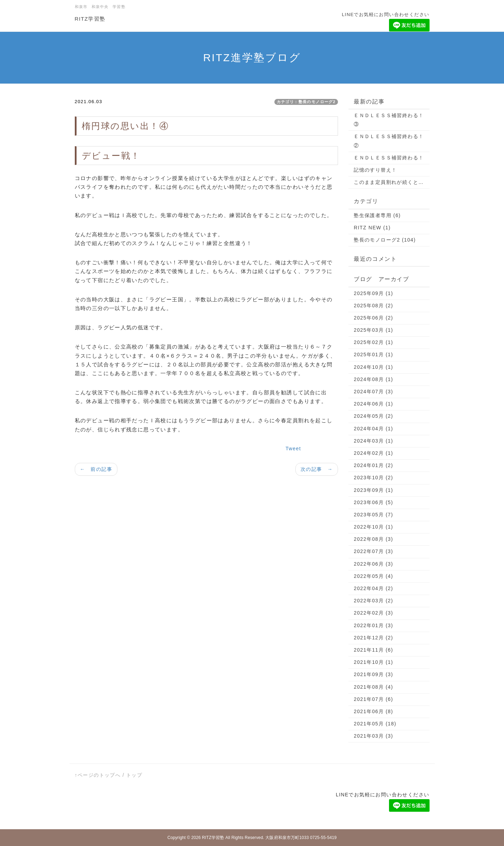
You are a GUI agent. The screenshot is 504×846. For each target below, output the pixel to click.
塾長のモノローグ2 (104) (385, 240)
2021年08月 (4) (373, 687)
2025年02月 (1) (373, 342)
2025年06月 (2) (373, 318)
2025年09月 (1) (373, 293)
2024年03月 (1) (373, 441)
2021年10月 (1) (373, 662)
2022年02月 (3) (373, 613)
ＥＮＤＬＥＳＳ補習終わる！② (389, 141)
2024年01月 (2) (373, 465)
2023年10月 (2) (373, 478)
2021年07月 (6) (373, 699)
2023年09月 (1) (373, 490)
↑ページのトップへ (98, 775)
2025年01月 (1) (373, 354)
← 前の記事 (96, 469)
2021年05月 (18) (375, 724)
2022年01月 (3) (373, 625)
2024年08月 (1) (373, 379)
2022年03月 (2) (373, 601)
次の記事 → (317, 469)
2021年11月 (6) (373, 650)
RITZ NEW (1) (372, 228)
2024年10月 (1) (373, 367)
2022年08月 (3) (373, 539)
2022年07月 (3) (373, 551)
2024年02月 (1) (373, 453)
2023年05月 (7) (373, 515)
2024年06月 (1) (373, 404)
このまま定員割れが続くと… (389, 182)
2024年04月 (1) (373, 429)
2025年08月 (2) (373, 306)
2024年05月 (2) (373, 416)
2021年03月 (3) (373, 736)
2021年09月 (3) (373, 674)
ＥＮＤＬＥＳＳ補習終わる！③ (389, 120)
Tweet (293, 449)
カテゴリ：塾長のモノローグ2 (306, 102)
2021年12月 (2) (373, 638)
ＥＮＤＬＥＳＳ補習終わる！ (389, 158)
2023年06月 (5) (373, 502)
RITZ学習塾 (90, 19)
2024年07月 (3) (373, 392)
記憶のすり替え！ (375, 170)
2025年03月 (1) (373, 330)
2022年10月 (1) (373, 527)
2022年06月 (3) (373, 564)
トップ (134, 775)
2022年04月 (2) (373, 588)
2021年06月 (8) (373, 711)
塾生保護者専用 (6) (377, 215)
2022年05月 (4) (373, 576)
